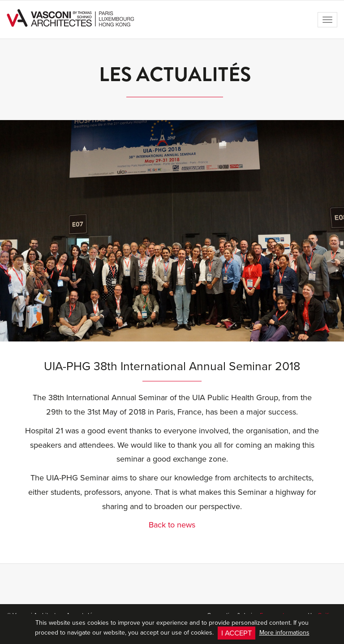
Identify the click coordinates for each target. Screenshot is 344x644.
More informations (284, 632)
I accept (236, 633)
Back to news (172, 525)
